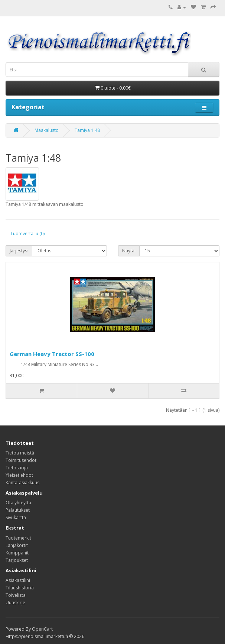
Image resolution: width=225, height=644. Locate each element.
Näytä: (129, 251)
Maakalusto (47, 130)
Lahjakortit (17, 545)
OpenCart (42, 629)
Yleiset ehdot (19, 475)
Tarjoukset (17, 560)
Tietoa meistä (20, 453)
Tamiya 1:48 (87, 130)
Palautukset (18, 510)
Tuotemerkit (18, 538)
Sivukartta (16, 517)
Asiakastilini (18, 580)
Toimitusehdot (21, 460)
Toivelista (16, 595)
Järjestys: (19, 251)
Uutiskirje (15, 603)
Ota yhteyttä (18, 503)
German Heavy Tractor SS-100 (52, 354)
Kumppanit (17, 553)
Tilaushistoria (20, 588)
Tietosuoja (17, 468)
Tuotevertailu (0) (27, 234)
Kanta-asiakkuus (22, 483)
